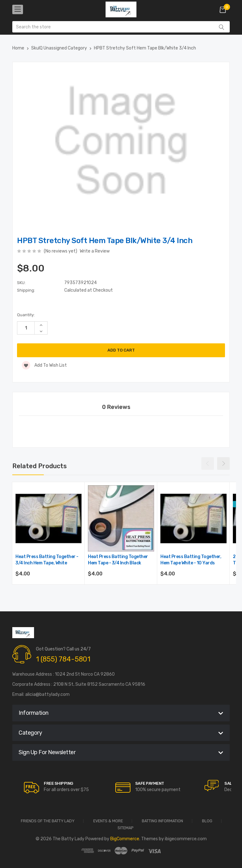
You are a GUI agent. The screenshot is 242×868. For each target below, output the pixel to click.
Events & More (108, 821)
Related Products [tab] (40, 466)
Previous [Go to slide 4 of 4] (208, 463)
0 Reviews (116, 407)
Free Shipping (58, 783)
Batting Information (162, 821)
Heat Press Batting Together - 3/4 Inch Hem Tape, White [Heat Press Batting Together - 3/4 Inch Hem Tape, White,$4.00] (47, 560)
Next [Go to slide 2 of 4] (223, 463)
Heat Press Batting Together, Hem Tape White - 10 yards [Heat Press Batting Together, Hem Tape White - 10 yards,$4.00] (191, 560)
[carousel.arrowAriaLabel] (32, 788)
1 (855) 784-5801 (63, 659)
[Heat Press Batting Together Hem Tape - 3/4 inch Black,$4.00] (121, 518)
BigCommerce (125, 839)
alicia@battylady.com (47, 694)
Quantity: (26, 315)
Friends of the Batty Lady (48, 821)
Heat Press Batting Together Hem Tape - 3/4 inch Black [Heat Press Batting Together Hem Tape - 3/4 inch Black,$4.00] (118, 560)
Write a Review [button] (95, 251)
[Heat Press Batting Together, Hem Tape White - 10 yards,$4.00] (193, 518)
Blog (207, 821)
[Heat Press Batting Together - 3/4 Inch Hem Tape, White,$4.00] (49, 518)
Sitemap (126, 828)
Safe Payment (150, 783)
